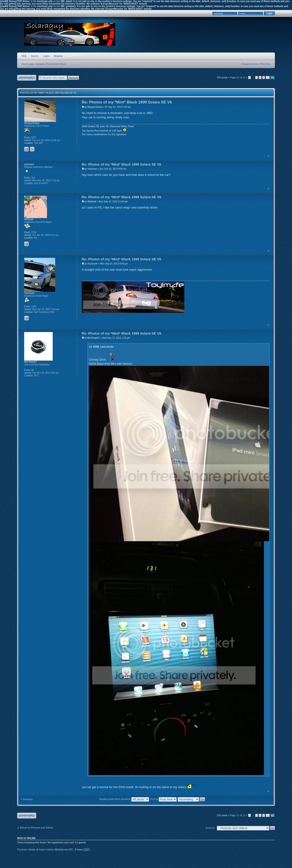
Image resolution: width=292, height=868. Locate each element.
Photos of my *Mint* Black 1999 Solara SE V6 (48, 93)
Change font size (250, 64)
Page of (238, 77)
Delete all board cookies (41, 850)
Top (268, 156)
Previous (28, 799)
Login (46, 56)
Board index (28, 64)
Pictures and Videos (56, 64)
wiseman (92, 169)
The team (22, 850)
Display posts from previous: (124, 799)
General (40, 64)
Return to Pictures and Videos (36, 828)
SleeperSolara (95, 107)
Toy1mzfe (93, 264)
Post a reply (27, 78)
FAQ (24, 56)
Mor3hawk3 (94, 338)
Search (35, 56)
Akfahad (92, 202)
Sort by (163, 799)
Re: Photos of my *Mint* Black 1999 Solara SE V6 (127, 102)
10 (268, 78)
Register (58, 56)
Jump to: (210, 828)
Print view (265, 64)
